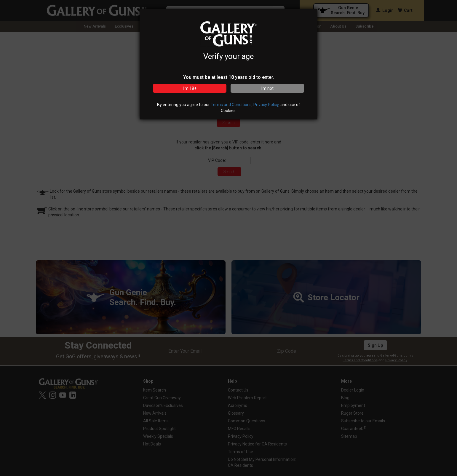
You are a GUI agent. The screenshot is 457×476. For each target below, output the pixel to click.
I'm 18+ (190, 88)
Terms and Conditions (231, 105)
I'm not (267, 88)
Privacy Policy (266, 105)
